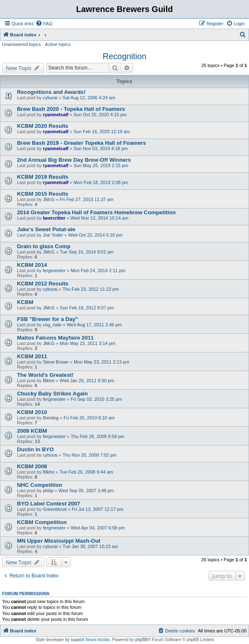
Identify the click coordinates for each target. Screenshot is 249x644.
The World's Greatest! (45, 375)
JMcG (49, 199)
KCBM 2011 (32, 356)
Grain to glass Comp (44, 246)
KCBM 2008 (32, 466)
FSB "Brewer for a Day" (47, 319)
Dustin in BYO (35, 449)
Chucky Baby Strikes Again (52, 394)
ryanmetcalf (56, 115)
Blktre (48, 381)
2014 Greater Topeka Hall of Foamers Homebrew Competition (96, 212)
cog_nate (52, 325)
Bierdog (51, 418)
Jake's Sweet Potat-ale (46, 229)
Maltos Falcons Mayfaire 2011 (55, 338)
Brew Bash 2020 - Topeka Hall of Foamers (71, 109)
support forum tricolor (90, 640)
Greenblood (55, 509)
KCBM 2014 (32, 265)
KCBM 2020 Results (43, 126)
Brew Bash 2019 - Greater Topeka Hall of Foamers (81, 143)
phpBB (141, 640)
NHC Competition (40, 485)
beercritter (54, 218)
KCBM (25, 302)
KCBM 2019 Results (43, 177)
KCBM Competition (42, 522)
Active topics (58, 44)
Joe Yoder (53, 235)
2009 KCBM (32, 431)
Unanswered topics (22, 44)
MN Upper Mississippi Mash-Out (59, 541)
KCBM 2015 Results (43, 194)
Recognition (125, 56)
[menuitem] (44, 24)
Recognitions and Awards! (51, 92)
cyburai (50, 98)
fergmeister (54, 271)
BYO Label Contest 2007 (48, 504)
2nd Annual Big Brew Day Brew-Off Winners (74, 160)
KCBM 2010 (32, 412)
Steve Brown (56, 362)
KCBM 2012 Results (43, 284)
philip (48, 491)
